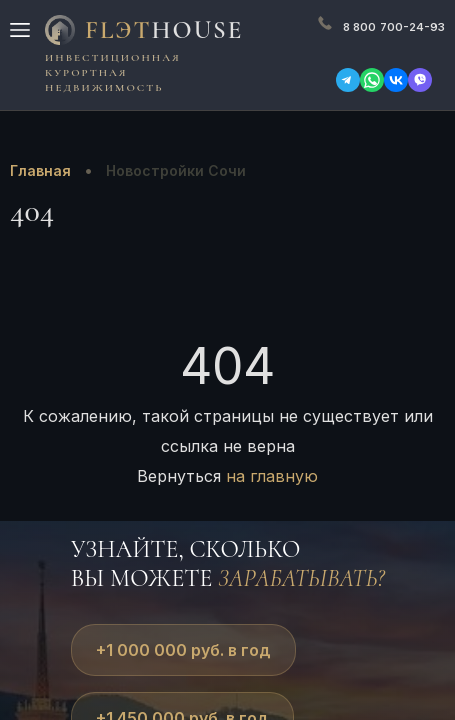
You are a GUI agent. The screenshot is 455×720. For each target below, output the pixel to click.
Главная (40, 170)
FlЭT (164, 30)
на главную (272, 476)
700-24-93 (394, 27)
